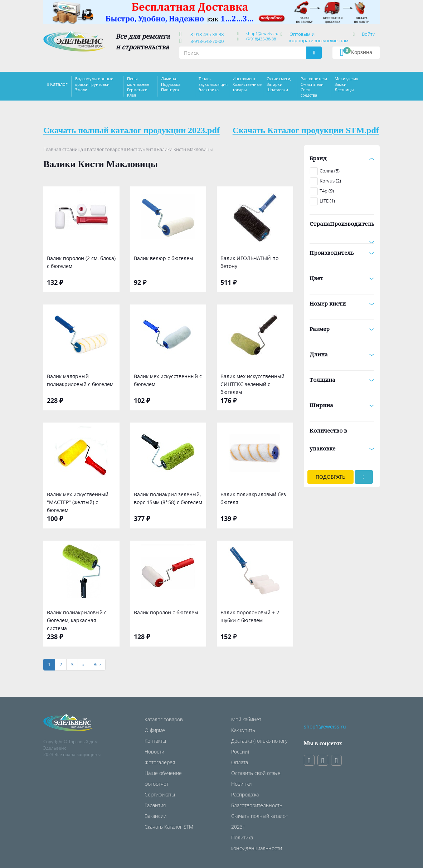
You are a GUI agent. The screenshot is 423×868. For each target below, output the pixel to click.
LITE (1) (327, 201)
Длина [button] (342, 354)
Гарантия (155, 805)
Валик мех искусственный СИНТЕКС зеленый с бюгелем (252, 383)
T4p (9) (327, 191)
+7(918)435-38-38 (261, 39)
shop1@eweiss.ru (262, 33)
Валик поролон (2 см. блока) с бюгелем (81, 262)
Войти (369, 34)
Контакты (155, 741)
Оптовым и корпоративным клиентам (319, 37)
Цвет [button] (342, 278)
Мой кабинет (246, 719)
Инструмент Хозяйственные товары (247, 84)
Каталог (59, 84)
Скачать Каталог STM (169, 827)
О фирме (155, 730)
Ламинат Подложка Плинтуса (171, 84)
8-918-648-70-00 (206, 41)
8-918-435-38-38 (206, 34)
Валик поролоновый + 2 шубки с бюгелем (250, 616)
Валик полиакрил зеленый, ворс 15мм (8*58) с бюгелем (168, 498)
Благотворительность (257, 805)
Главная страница (63, 149)
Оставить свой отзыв (256, 773)
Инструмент (140, 149)
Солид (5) (330, 171)
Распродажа (245, 794)
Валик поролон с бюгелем (166, 612)
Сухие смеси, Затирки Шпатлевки (279, 84)
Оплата (240, 762)
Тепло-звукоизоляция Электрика (213, 84)
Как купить (243, 730)
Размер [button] (342, 329)
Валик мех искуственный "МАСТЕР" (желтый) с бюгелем (78, 501)
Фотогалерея (160, 762)
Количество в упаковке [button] (342, 439)
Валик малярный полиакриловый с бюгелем (80, 380)
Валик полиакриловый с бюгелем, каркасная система (77, 620)
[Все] (97, 665)
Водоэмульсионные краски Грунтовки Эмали (94, 84)
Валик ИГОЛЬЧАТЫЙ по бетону (249, 262)
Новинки (241, 784)
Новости (154, 752)
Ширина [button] (342, 405)
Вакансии (155, 816)
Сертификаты (160, 794)
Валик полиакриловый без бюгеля (253, 498)
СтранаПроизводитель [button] (342, 226)
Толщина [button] (342, 380)
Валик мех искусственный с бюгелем (168, 380)
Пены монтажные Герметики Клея (138, 87)
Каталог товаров (105, 149)
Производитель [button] (342, 253)
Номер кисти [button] (342, 303)
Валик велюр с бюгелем (163, 258)
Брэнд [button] (342, 158)
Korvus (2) (330, 181)
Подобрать (330, 477)
